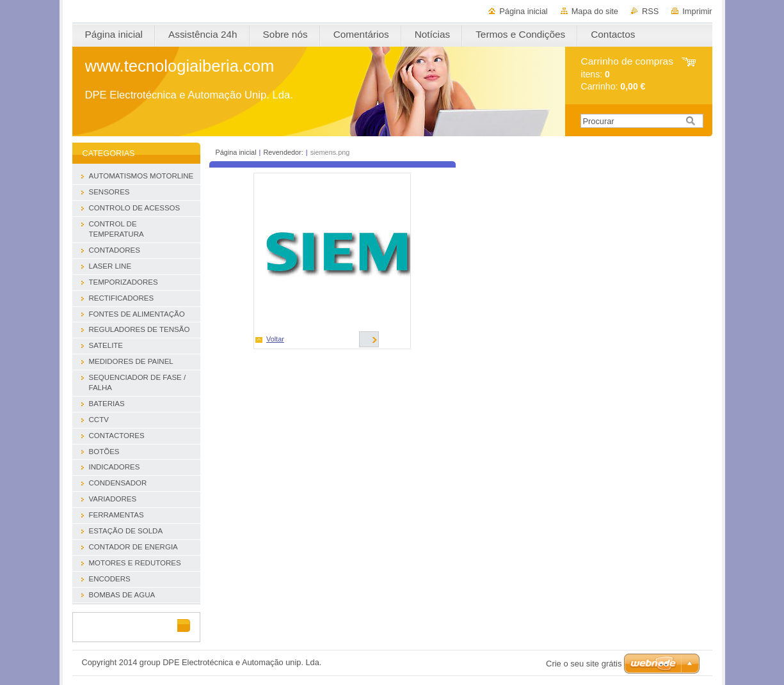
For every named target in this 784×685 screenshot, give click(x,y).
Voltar (275, 339)
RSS (650, 11)
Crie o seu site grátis (584, 664)
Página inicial (523, 11)
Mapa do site (595, 11)
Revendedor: (283, 152)
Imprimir (697, 11)
